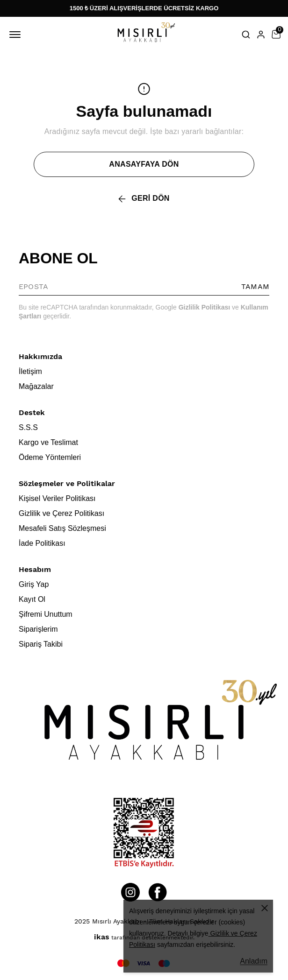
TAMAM (255, 286)
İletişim (30, 371)
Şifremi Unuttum (46, 614)
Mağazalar (36, 386)
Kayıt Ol (32, 599)
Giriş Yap (34, 584)
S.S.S (28, 427)
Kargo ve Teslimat (48, 442)
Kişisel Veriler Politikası (57, 498)
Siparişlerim (38, 629)
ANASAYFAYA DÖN (144, 164)
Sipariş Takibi (41, 644)
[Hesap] (261, 35)
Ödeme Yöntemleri (50, 457)
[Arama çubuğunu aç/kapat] (246, 35)
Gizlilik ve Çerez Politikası (61, 513)
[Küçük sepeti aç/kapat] (276, 35)
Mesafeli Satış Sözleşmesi (62, 528)
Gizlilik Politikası (204, 307)
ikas (102, 937)
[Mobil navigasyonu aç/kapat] (17, 35)
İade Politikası (42, 543)
